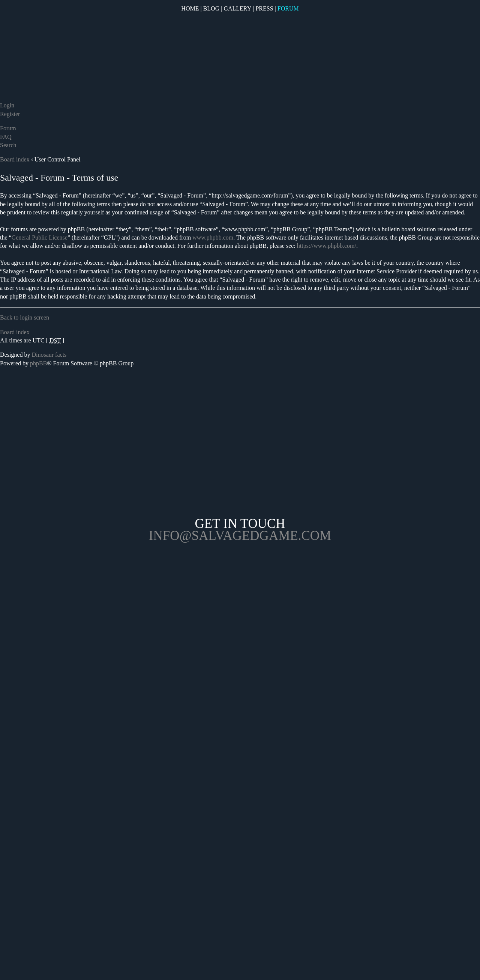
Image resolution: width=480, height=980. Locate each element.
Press (264, 8)
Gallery (237, 8)
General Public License (40, 237)
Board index (15, 159)
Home (190, 8)
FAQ (6, 137)
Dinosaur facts (49, 355)
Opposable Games (240, 605)
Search (8, 145)
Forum (288, 8)
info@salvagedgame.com (240, 536)
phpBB (38, 363)
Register (10, 114)
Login (7, 105)
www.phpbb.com (213, 237)
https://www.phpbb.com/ (327, 246)
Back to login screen (25, 317)
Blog (211, 8)
